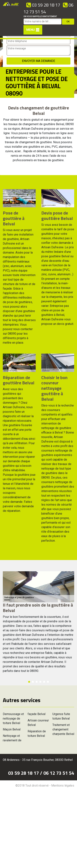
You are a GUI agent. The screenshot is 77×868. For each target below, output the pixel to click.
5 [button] (44, 682)
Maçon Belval (12, 729)
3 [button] (37, 682)
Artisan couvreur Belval (38, 723)
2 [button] (33, 682)
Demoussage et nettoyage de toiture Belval (13, 719)
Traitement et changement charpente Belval (63, 729)
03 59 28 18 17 (43, 5)
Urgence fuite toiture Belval (61, 716)
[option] (0, 175)
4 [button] (40, 682)
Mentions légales (63, 786)
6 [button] (48, 682)
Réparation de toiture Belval (37, 734)
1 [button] (29, 682)
